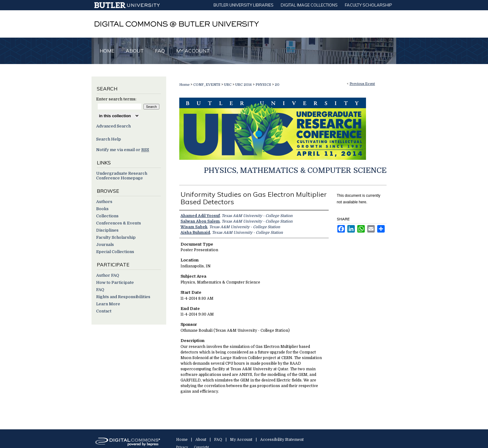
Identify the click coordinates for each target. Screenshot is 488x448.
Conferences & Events (119, 223)
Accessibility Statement (282, 440)
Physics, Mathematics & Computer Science (295, 170)
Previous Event (362, 84)
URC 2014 (244, 85)
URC (228, 85)
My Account (241, 440)
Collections (107, 216)
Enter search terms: (116, 99)
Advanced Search (113, 126)
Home (184, 85)
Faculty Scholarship (116, 237)
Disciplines (107, 230)
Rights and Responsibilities (123, 297)
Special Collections (115, 252)
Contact (104, 311)
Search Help (109, 139)
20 (277, 85)
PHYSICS (264, 85)
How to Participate (115, 282)
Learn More (108, 304)
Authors (104, 202)
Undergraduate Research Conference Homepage (122, 176)
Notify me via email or (123, 150)
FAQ (100, 290)
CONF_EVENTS (207, 85)
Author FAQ (108, 275)
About (201, 440)
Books (102, 209)
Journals (105, 245)
